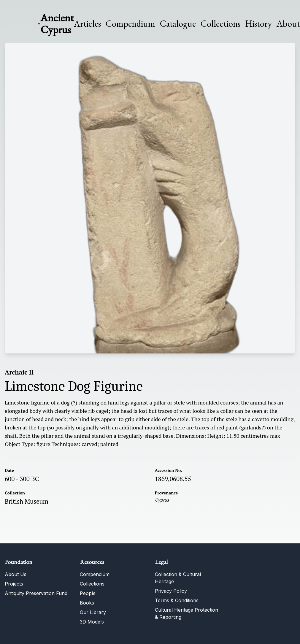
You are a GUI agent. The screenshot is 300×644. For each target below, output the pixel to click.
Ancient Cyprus (57, 24)
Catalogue (178, 24)
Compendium (130, 24)
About (288, 24)
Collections (220, 24)
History (258, 24)
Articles (87, 24)
